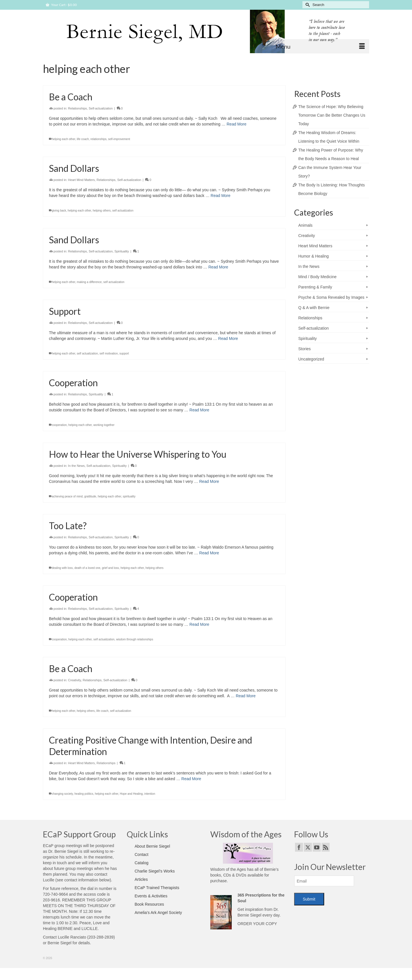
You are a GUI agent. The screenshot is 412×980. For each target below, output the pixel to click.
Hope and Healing (131, 794)
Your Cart (61, 5)
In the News (76, 466)
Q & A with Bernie (314, 308)
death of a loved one (87, 568)
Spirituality (122, 251)
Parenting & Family (315, 287)
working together (104, 425)
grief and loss (110, 568)
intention (150, 794)
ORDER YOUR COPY (257, 924)
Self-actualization (101, 109)
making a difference (89, 282)
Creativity (75, 680)
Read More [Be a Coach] (236, 124)
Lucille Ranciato (72, 937)
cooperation (59, 425)
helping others (102, 211)
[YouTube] (317, 847)
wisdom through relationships (135, 639)
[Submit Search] (307, 5)
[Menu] (320, 46)
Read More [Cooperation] (199, 410)
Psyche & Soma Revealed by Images (331, 297)
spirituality (129, 496)
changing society (62, 794)
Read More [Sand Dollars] (220, 196)
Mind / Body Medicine (318, 277)
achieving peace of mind (67, 496)
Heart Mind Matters (82, 180)
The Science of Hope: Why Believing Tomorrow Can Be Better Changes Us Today (332, 115)
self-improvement (119, 139)
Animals (306, 225)
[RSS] (326, 847)
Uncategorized (311, 359)
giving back (59, 211)
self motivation (109, 353)
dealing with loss (62, 568)
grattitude (90, 496)
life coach (83, 139)
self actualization (123, 211)
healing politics (84, 794)
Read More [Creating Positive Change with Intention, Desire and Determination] (191, 779)
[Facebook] (299, 847)
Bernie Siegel (59, 943)
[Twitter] (308, 847)
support (124, 353)
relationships (98, 139)
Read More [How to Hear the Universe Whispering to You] (209, 481)
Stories (305, 349)
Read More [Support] (228, 338)
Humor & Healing (314, 256)
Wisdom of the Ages (228, 869)
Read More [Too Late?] (209, 553)
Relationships (78, 109)
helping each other (64, 139)
